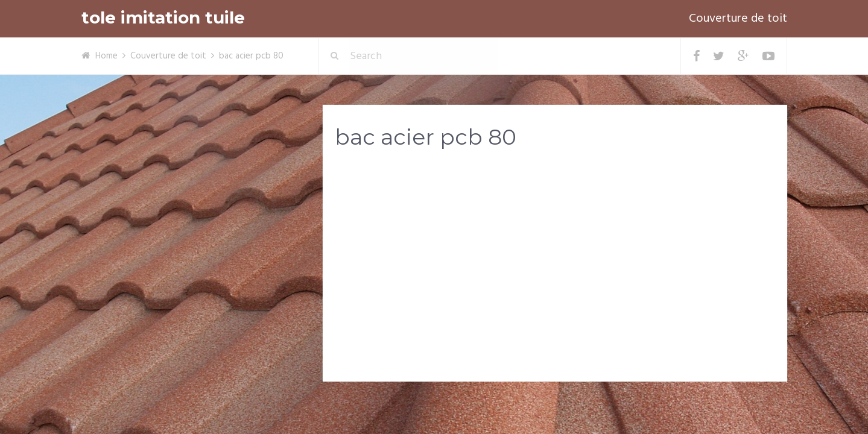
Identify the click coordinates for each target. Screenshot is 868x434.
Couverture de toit (738, 19)
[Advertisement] (555, 254)
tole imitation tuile (163, 18)
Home (106, 56)
